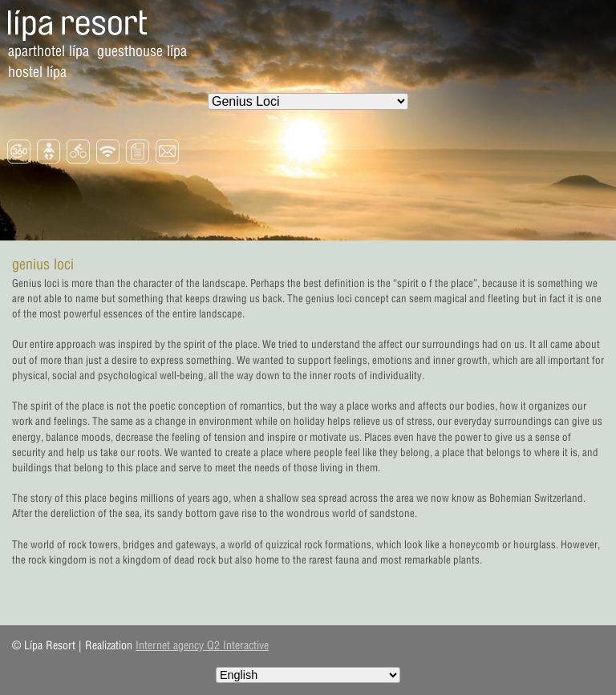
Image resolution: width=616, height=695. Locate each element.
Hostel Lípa (37, 72)
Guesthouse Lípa (142, 51)
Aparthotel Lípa (49, 51)
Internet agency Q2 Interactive (202, 645)
